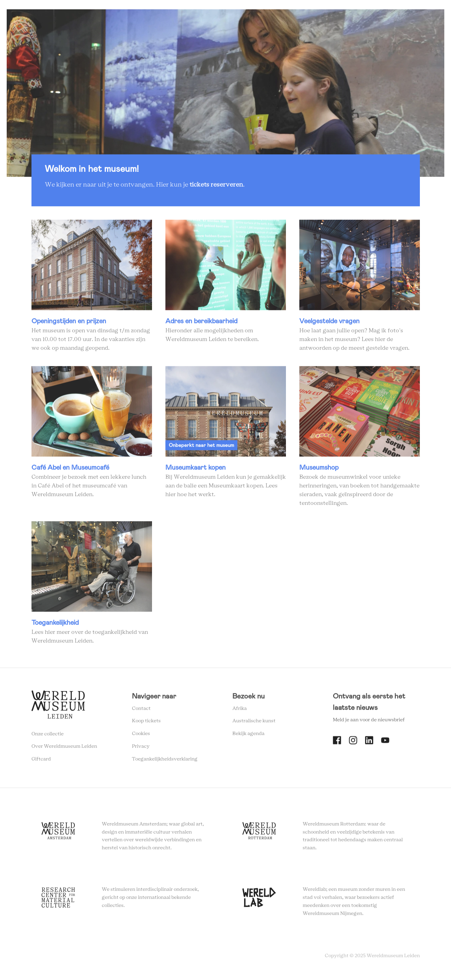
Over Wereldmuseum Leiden (64, 749)
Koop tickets (146, 723)
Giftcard (41, 762)
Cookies (141, 736)
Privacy (141, 749)
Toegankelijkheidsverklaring (165, 761)
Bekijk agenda (248, 736)
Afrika (240, 711)
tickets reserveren (216, 187)
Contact (141, 711)
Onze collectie (48, 736)
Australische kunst (254, 723)
